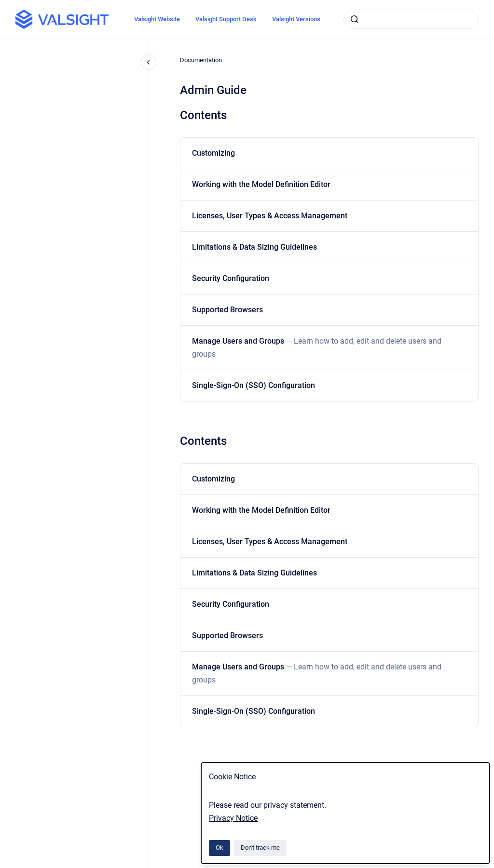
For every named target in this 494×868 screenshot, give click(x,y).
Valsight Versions (296, 19)
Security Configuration (231, 278)
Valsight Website (157, 19)
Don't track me (260, 848)
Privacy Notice (233, 818)
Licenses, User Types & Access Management (270, 216)
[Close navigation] (149, 62)
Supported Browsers (227, 310)
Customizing (213, 153)
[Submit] (355, 19)
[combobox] (411, 19)
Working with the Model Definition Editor (261, 184)
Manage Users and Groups (317, 347)
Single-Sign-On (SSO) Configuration (254, 385)
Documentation (201, 60)
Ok (220, 848)
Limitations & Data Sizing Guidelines (254, 247)
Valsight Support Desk (226, 19)
